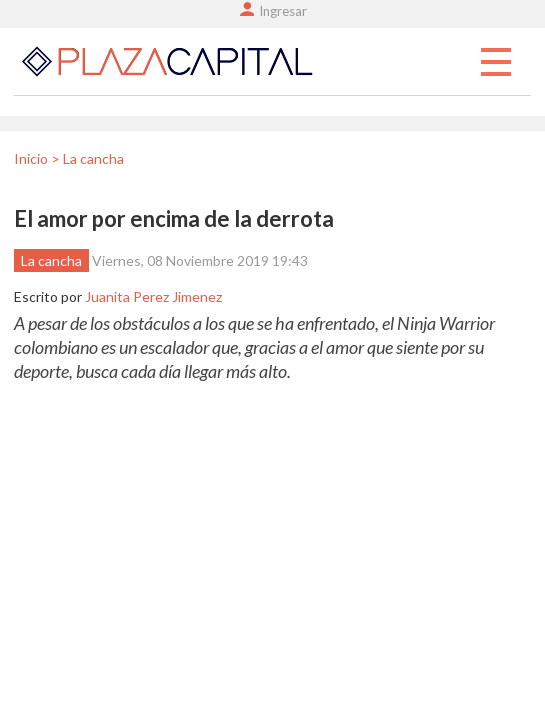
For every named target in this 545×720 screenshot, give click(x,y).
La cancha (51, 260)
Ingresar (283, 11)
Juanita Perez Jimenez (153, 296)
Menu (496, 63)
